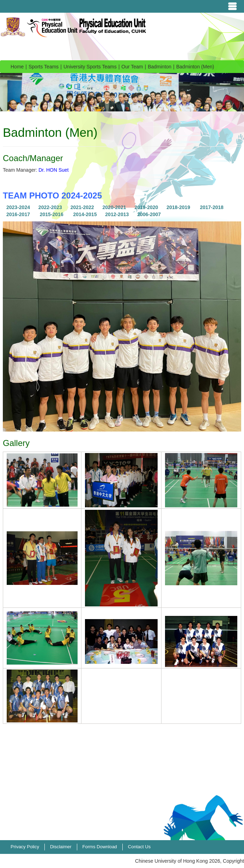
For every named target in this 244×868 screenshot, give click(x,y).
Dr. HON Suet (54, 170)
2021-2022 (82, 207)
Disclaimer (61, 847)
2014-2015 (85, 214)
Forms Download (100, 847)
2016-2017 (18, 214)
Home (17, 67)
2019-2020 (146, 207)
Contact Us (139, 847)
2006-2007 (149, 214)
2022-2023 (50, 207)
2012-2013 (117, 214)
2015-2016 (52, 214)
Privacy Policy (25, 847)
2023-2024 (18, 207)
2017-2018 (212, 207)
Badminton (160, 67)
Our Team (132, 67)
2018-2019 (178, 207)
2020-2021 (114, 207)
